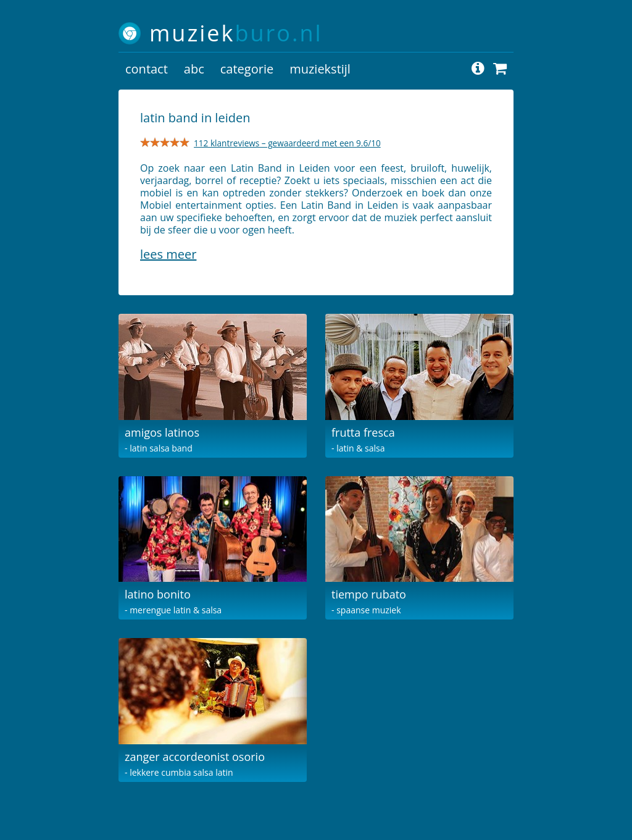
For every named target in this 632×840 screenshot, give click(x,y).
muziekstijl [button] (320, 69)
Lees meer (168, 254)
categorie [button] (247, 69)
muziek (236, 33)
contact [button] (147, 69)
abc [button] (194, 69)
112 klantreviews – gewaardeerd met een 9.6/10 (287, 143)
